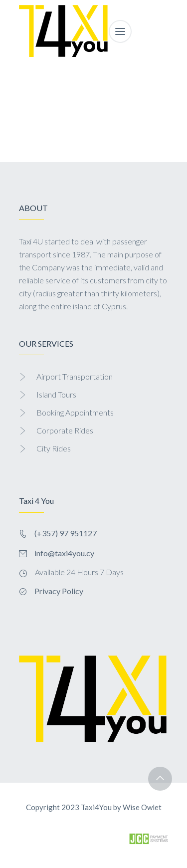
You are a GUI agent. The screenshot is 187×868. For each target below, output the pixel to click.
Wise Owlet (142, 807)
